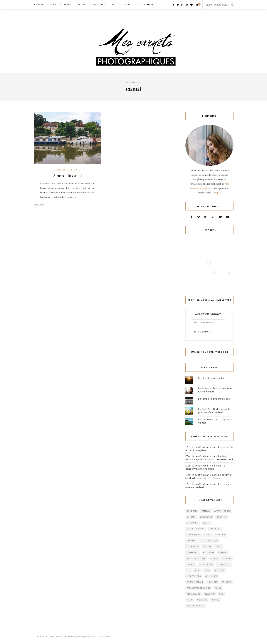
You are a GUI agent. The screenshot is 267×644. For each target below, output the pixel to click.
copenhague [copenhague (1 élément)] (194, 535)
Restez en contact (208, 314)
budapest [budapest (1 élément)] (222, 517)
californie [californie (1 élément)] (193, 523)
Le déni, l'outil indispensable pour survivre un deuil (214, 411)
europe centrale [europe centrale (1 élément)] (196, 558)
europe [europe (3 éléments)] (222, 552)
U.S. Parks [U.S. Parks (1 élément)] (202, 600)
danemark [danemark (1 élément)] (193, 547)
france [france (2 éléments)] (191, 564)
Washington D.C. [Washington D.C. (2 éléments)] (196, 606)
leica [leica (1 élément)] (207, 570)
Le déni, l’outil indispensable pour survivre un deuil (209, 458)
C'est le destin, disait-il (211, 378)
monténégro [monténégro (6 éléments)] (194, 576)
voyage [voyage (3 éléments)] (215, 600)
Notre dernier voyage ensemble (205, 467)
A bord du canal (67, 176)
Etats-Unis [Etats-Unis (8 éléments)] (209, 552)
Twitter (115, 5)
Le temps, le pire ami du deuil (215, 399)
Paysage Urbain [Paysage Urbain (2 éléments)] (195, 582)
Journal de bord (59, 5)
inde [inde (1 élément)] (197, 570)
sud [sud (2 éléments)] (221, 594)
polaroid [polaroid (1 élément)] (212, 582)
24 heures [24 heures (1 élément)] (192, 511)
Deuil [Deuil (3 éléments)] (219, 547)
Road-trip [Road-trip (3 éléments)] (210, 594)
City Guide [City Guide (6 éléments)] (215, 529)
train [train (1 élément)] (190, 600)
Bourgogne (62, 170)
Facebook (82, 5)
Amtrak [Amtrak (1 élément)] (206, 511)
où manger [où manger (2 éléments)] (211, 576)
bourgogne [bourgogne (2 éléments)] (206, 517)
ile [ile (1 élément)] (188, 570)
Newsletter (131, 5)
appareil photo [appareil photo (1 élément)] (223, 511)
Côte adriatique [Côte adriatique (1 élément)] (209, 541)
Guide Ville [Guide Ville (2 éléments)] (224, 564)
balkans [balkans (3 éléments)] (191, 517)
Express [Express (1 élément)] (214, 558)
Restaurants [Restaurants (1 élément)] (194, 594)
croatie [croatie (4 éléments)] (191, 541)
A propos (39, 5)
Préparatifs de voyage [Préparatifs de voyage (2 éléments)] (199, 588)
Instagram (99, 5)
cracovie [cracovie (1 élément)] (221, 535)
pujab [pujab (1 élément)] (218, 588)
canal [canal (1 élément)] (206, 523)
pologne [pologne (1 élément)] (226, 582)
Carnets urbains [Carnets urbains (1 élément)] (196, 529)
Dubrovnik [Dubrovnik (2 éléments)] (193, 552)
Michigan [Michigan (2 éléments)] (219, 570)
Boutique (149, 5)
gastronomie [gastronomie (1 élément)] (206, 564)
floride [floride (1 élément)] (227, 558)
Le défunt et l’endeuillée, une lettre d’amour (209, 476)
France (76, 170)
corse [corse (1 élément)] (208, 535)
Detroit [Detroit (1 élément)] (207, 547)
